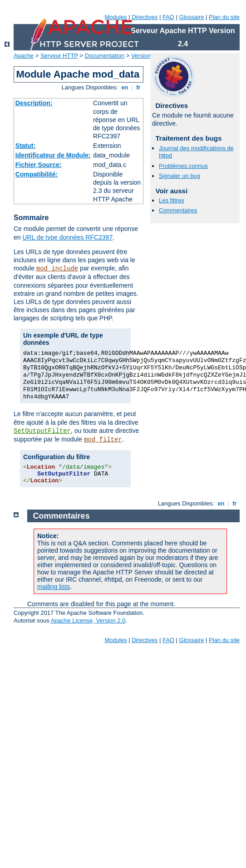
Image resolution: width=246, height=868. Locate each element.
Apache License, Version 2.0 (88, 620)
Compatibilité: (37, 174)
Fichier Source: (39, 165)
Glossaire (192, 17)
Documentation (105, 56)
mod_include (57, 269)
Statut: (25, 146)
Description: (34, 103)
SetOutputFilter (42, 431)
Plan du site (224, 17)
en (125, 87)
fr (139, 87)
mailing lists (54, 587)
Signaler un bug (180, 176)
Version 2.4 (146, 56)
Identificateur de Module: (53, 155)
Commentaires (178, 210)
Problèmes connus (183, 166)
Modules (116, 17)
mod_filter (103, 440)
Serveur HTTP (59, 56)
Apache (24, 56)
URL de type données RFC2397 (67, 237)
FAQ (168, 17)
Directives (145, 17)
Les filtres (172, 200)
